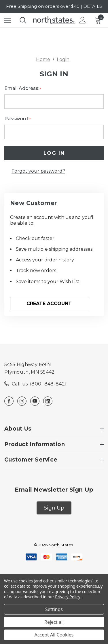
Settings (54, 609)
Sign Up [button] (54, 508)
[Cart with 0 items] (99, 20)
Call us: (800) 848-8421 (39, 384)
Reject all (54, 622)
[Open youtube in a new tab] (35, 401)
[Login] (83, 20)
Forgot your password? (38, 171)
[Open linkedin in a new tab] (48, 401)
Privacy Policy (68, 597)
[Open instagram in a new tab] (22, 401)
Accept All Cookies (54, 635)
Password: (17, 119)
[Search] (23, 20)
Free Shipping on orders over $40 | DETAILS (54, 6)
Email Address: (22, 88)
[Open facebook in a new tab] (9, 401)
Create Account (49, 303)
